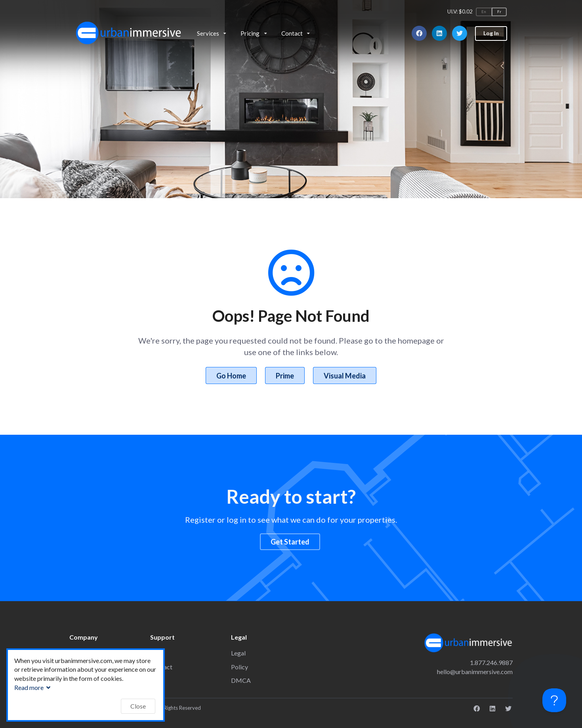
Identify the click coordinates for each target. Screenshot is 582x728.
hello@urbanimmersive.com (475, 672)
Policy (239, 667)
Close (138, 706)
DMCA (241, 680)
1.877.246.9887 (491, 662)
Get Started (290, 542)
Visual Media (345, 376)
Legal (238, 653)
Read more (33, 687)
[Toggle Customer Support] (554, 700)
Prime (285, 376)
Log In (491, 33)
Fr (499, 12)
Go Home (231, 376)
